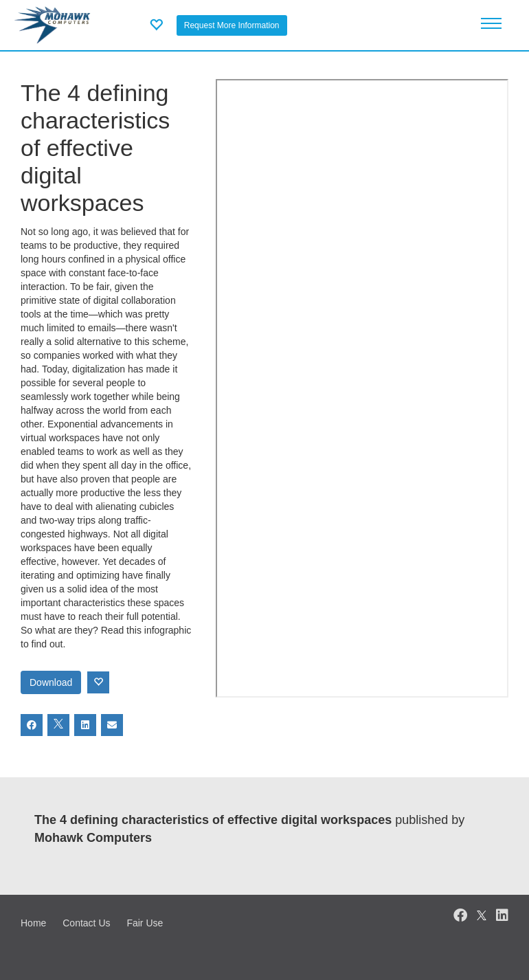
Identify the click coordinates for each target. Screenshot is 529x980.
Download (51, 682)
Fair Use (145, 923)
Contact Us (86, 923)
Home (33, 923)
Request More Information (232, 25)
